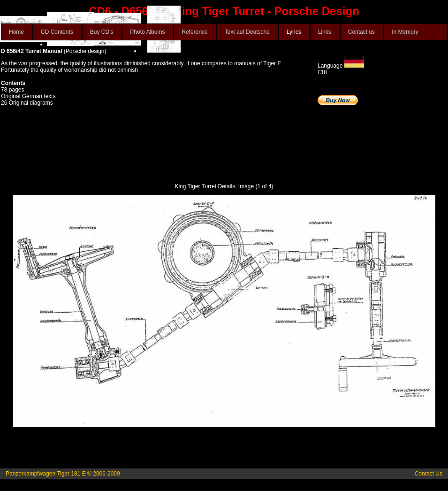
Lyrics (294, 32)
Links (325, 32)
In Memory (405, 32)
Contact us (361, 32)
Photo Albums (147, 32)
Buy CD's (102, 32)
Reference (194, 32)
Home (16, 32)
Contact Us (429, 474)
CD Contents (57, 32)
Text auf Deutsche (247, 32)
